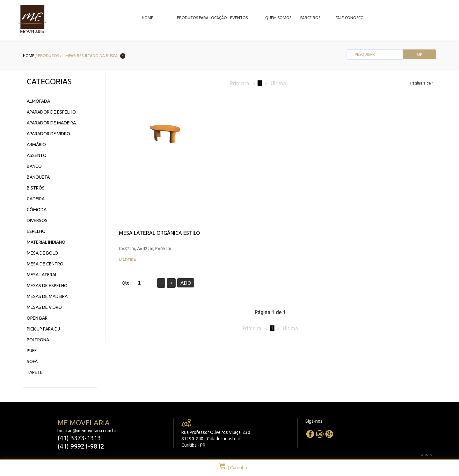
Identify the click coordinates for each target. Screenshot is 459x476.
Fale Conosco (350, 18)
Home (148, 18)
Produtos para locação (202, 18)
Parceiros (310, 18)
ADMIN (427, 455)
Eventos (239, 18)
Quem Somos (278, 18)
